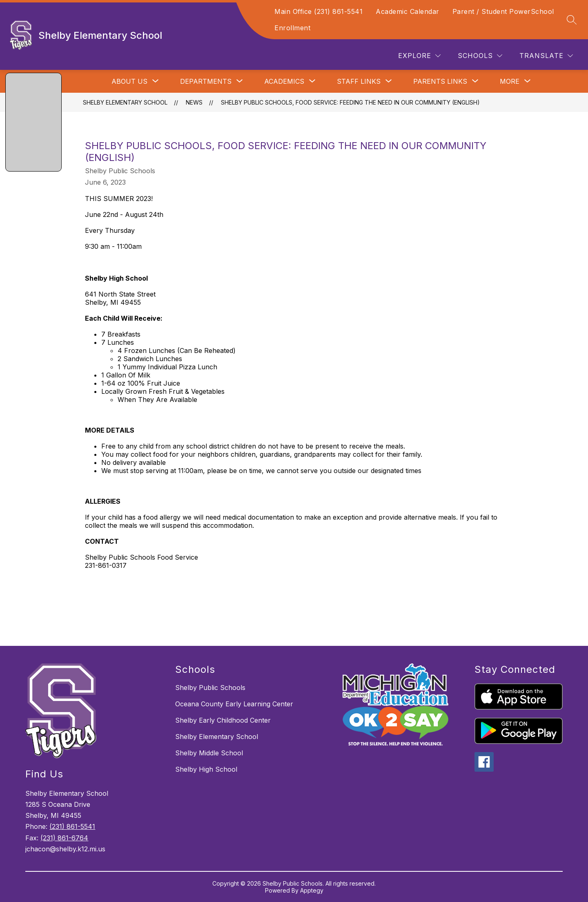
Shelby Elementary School (125, 102)
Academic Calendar (408, 11)
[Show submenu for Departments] (206, 81)
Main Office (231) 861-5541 (318, 11)
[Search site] (572, 20)
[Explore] (419, 56)
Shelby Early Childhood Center (223, 720)
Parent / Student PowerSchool (503, 11)
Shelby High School (206, 769)
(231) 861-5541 (72, 826)
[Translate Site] (546, 56)
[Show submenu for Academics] (284, 81)
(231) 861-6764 (64, 838)
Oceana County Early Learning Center (234, 704)
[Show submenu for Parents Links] (440, 81)
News (194, 102)
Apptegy (312, 890)
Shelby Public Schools (210, 688)
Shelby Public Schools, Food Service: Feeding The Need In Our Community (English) (350, 102)
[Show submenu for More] (510, 81)
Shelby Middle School (209, 753)
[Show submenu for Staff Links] (359, 81)
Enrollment (292, 28)
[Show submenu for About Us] (129, 81)
